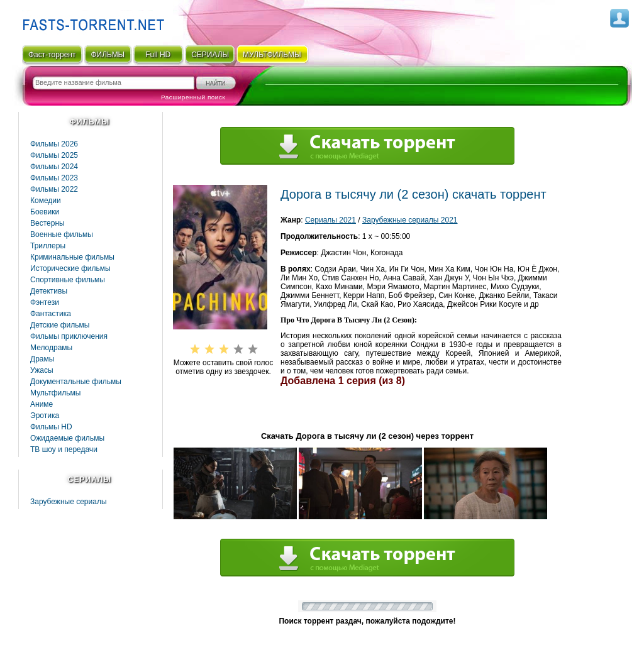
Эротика (45, 416)
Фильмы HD (51, 427)
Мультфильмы (55, 393)
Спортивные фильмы (68, 280)
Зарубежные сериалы (69, 502)
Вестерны (47, 223)
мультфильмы (272, 55)
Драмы (42, 359)
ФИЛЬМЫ (108, 55)
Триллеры (48, 246)
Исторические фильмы (70, 268)
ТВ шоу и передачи (64, 449)
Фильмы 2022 (54, 189)
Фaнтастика (51, 314)
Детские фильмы (60, 325)
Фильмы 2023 (54, 178)
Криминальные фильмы (72, 257)
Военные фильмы (62, 234)
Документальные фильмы (76, 382)
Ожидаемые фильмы (67, 438)
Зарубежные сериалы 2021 (410, 220)
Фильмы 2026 (54, 144)
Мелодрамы (51, 348)
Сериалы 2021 (330, 220)
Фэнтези (45, 302)
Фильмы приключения (69, 336)
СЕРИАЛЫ (210, 55)
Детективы (49, 291)
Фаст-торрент (52, 55)
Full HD (158, 55)
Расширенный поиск (193, 97)
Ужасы (42, 370)
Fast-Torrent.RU (91, 20)
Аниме (42, 404)
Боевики (45, 212)
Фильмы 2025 (54, 155)
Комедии (46, 201)
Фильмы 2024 (54, 167)
